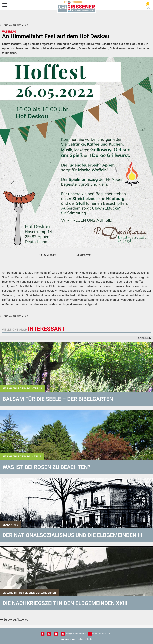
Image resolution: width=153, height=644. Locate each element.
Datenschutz (85, 639)
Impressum (68, 639)
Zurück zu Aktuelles (14, 25)
